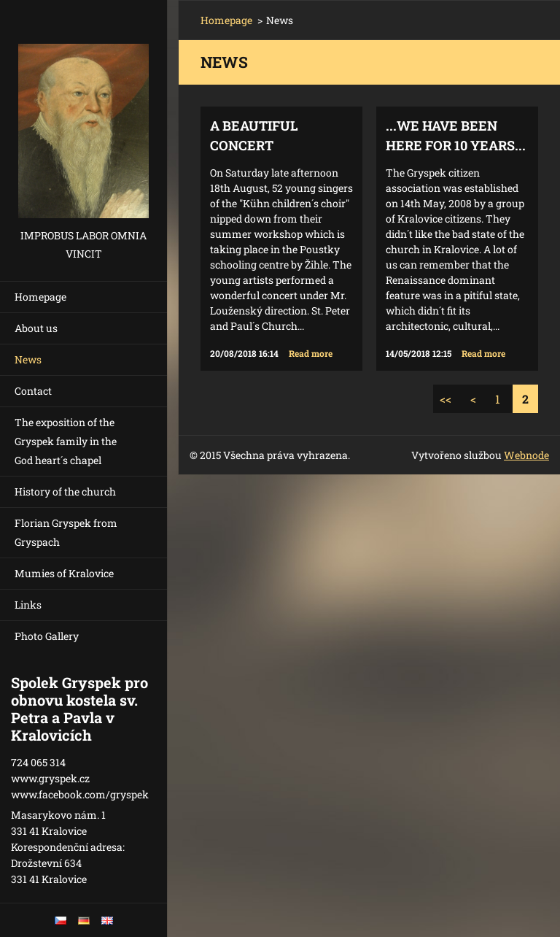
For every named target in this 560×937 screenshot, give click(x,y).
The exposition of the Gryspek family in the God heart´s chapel (66, 441)
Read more (311, 353)
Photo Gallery (47, 636)
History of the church (65, 491)
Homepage (40, 297)
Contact (33, 391)
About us (36, 328)
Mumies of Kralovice (64, 573)
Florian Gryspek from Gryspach (66, 532)
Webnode (526, 455)
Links (28, 605)
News (28, 359)
